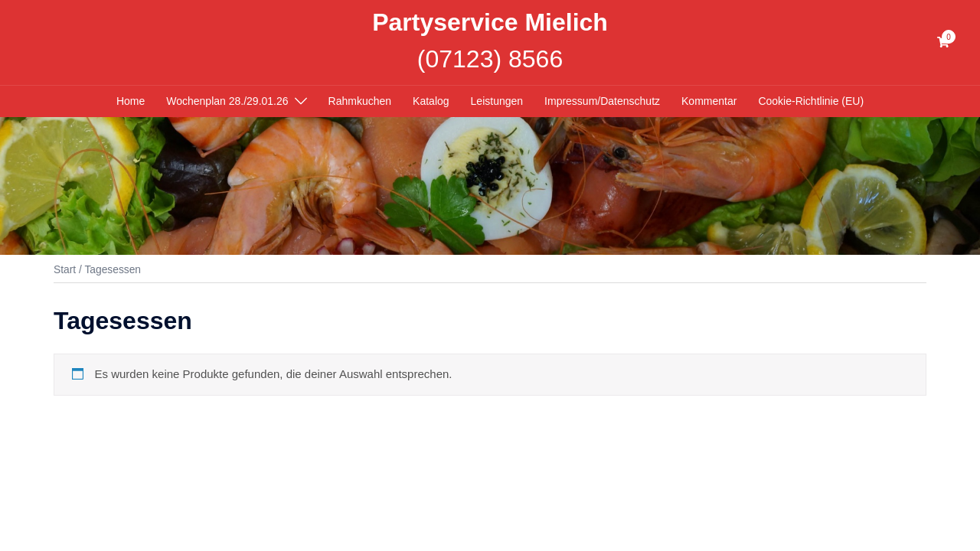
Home (131, 101)
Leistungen (497, 101)
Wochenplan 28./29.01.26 (227, 101)
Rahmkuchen (360, 101)
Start (65, 270)
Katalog (431, 101)
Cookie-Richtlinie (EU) (811, 101)
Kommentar (709, 101)
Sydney (348, 450)
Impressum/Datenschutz (602, 101)
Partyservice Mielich (490, 22)
